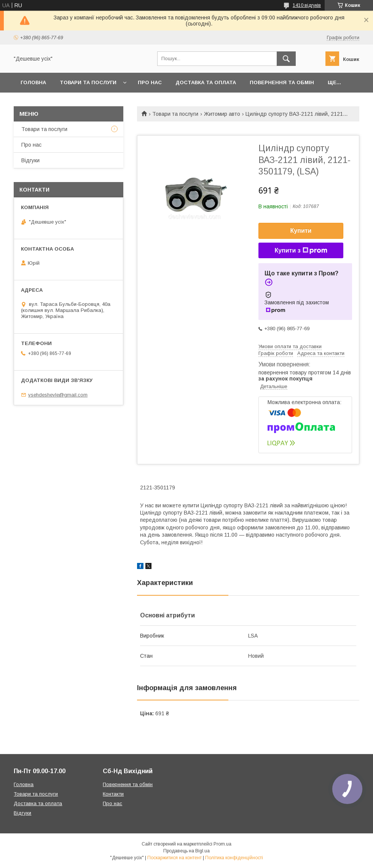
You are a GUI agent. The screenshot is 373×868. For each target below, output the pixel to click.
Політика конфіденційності (234, 858)
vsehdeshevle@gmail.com (58, 395)
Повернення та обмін (282, 82)
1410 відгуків (307, 5)
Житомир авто (222, 114)
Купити (301, 231)
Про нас (150, 82)
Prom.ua (222, 844)
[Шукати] (286, 59)
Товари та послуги (88, 82)
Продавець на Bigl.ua (186, 851)
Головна (33, 82)
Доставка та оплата (206, 82)
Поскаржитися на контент (175, 858)
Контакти (113, 794)
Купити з (301, 251)
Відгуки (30, 160)
